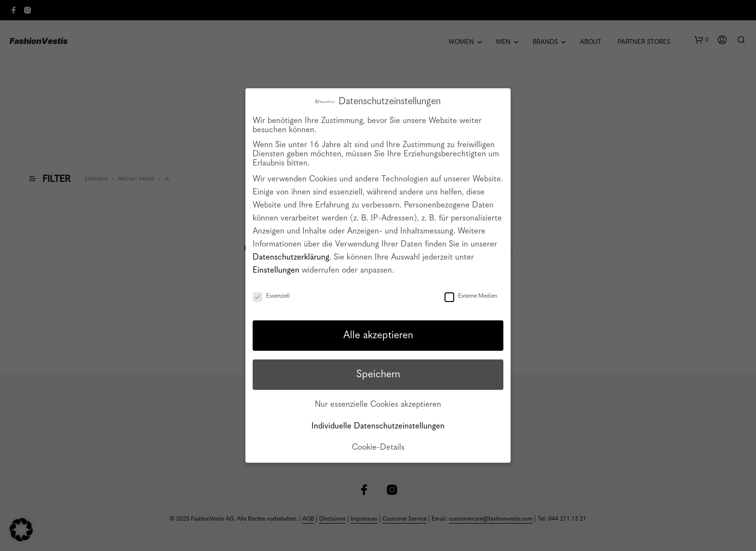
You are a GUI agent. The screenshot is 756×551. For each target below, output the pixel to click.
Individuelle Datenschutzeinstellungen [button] (378, 426)
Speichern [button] (378, 374)
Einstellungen (276, 270)
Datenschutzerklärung (291, 257)
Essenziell (271, 296)
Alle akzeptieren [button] (378, 335)
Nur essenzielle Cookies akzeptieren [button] (378, 405)
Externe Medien (471, 296)
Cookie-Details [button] (378, 448)
